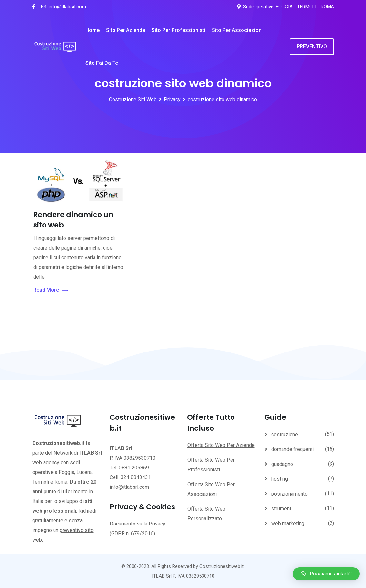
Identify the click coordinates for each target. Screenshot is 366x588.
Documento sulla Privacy (138, 524)
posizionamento (289, 494)
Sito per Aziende (126, 30)
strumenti (282, 509)
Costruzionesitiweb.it (222, 566)
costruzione (285, 434)
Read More (51, 290)
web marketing (288, 523)
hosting (280, 479)
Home (93, 30)
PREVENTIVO (312, 47)
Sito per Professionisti (178, 30)
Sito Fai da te (102, 63)
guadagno (282, 464)
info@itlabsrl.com (67, 7)
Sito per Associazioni (237, 30)
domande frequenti (292, 449)
